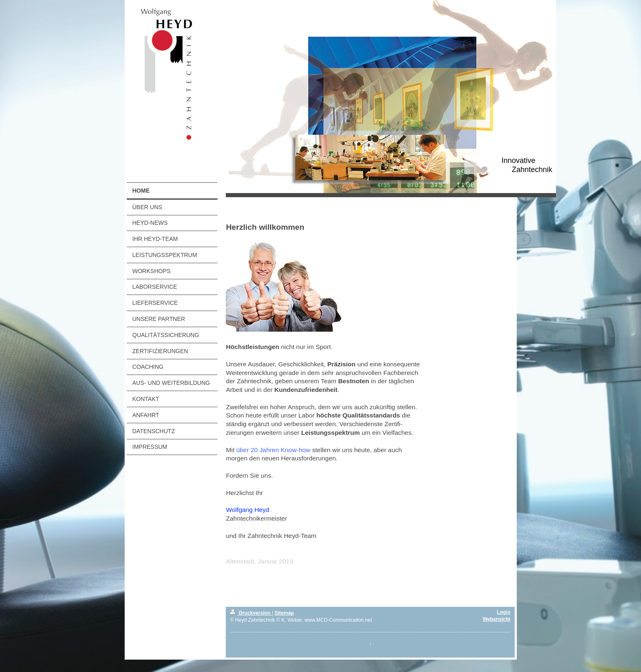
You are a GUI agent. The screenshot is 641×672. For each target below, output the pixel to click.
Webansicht (496, 619)
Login (504, 612)
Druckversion (251, 613)
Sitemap (284, 613)
